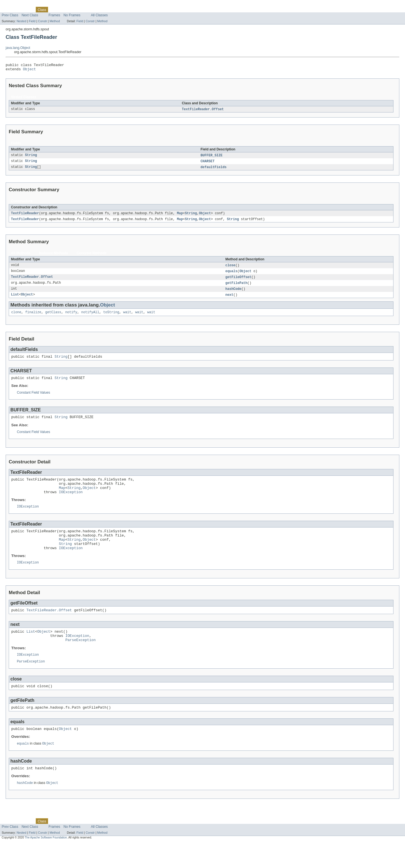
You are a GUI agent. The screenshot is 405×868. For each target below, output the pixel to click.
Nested (22, 21)
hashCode (233, 294)
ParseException (80, 660)
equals (231, 275)
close (230, 269)
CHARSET (208, 164)
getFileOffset (238, 281)
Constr (42, 21)
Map (180, 216)
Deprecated (80, 10)
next (229, 300)
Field (32, 21)
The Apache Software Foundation (46, 863)
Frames (54, 15)
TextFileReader (25, 216)
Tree (64, 10)
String (31, 157)
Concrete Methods (92, 256)
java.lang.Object (18, 48)
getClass (53, 318)
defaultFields (213, 170)
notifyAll (90, 318)
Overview (9, 10)
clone (16, 318)
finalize (33, 318)
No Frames (72, 15)
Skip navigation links (15, 5)
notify (71, 318)
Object (30, 71)
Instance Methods (54, 256)
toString (111, 318)
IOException (71, 503)
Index (96, 10)
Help (107, 10)
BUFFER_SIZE (211, 157)
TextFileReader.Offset (203, 111)
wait (127, 318)
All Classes (99, 15)
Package (26, 10)
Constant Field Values (33, 400)
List (15, 300)
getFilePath (236, 287)
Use (54, 10)
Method (55, 21)
